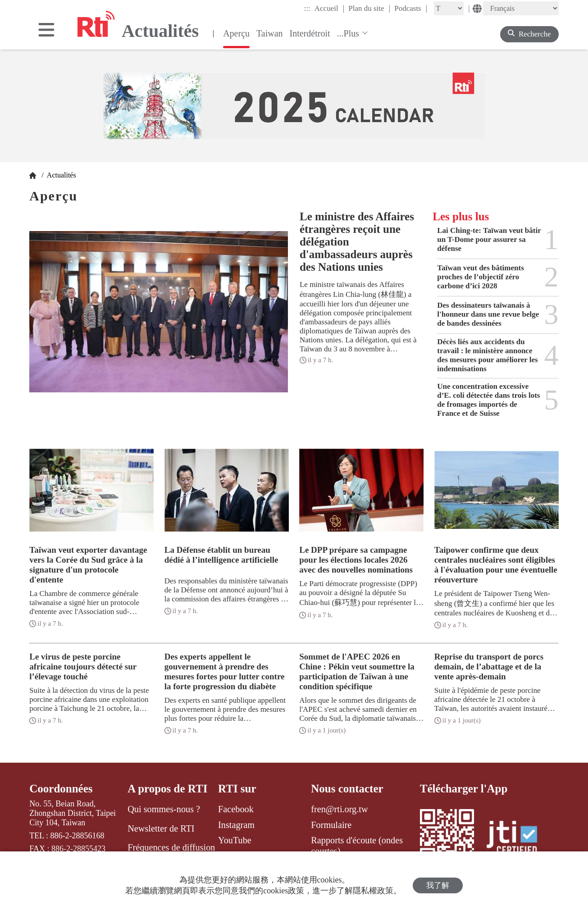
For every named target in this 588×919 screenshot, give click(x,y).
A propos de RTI (167, 789)
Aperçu (236, 33)
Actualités (61, 175)
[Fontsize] (449, 8)
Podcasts (411, 8)
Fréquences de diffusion (171, 847)
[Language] (521, 8)
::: (307, 8)
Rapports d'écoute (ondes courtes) (357, 846)
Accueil (329, 8)
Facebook (236, 809)
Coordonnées (61, 789)
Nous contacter (347, 789)
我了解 (438, 885)
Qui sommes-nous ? (164, 809)
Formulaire (331, 825)
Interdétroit (310, 33)
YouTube (235, 840)
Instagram (236, 825)
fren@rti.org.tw (339, 809)
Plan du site (369, 8)
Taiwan (270, 33)
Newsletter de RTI (161, 828)
